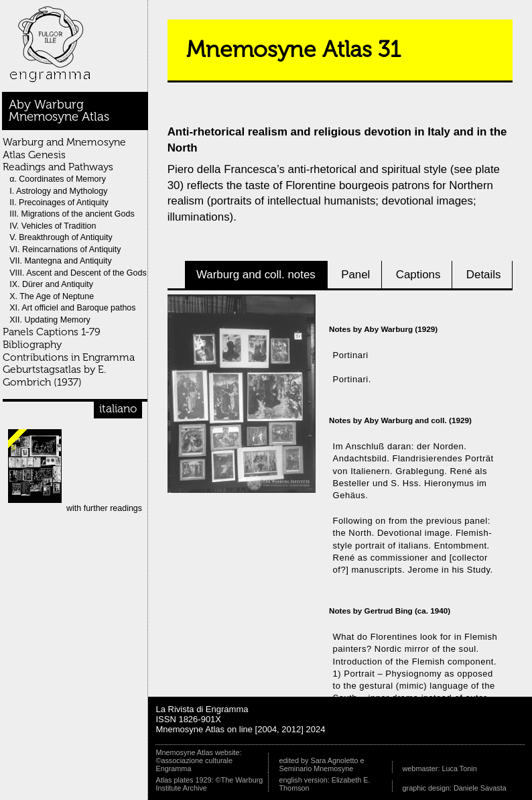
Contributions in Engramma (69, 357)
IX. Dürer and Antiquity (51, 284)
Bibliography (32, 344)
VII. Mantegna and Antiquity (61, 261)
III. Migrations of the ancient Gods (72, 214)
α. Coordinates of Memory (58, 179)
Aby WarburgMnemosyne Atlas (59, 111)
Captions (418, 275)
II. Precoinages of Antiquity (59, 203)
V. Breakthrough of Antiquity (61, 237)
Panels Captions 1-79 (52, 332)
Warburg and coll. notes (256, 275)
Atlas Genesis (34, 155)
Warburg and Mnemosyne (64, 142)
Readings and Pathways (58, 167)
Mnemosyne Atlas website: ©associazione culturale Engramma (198, 760)
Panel (355, 275)
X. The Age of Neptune (52, 296)
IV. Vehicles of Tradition (53, 226)
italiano (118, 408)
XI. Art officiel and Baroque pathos (72, 308)
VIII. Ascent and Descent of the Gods (78, 273)
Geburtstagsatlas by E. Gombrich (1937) (54, 376)
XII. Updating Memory (50, 320)
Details (484, 275)
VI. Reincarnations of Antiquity (65, 249)
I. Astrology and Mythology (58, 191)
